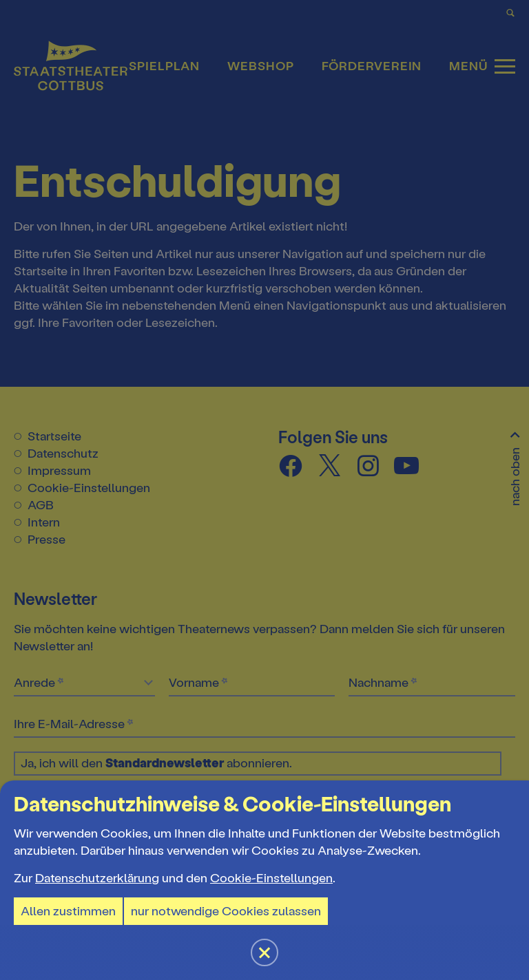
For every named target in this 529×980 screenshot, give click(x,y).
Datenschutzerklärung (97, 878)
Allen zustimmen (68, 911)
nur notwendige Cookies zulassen (226, 911)
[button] (264, 490)
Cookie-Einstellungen (271, 878)
